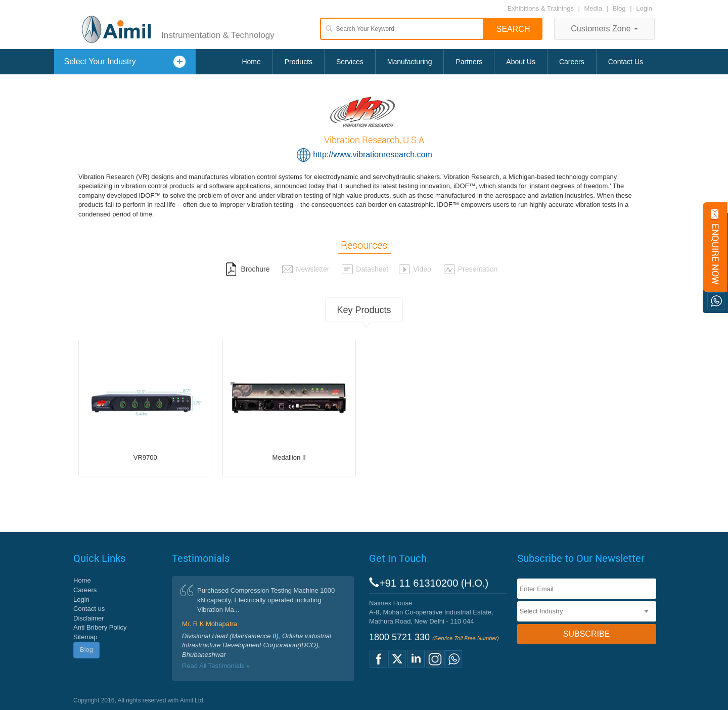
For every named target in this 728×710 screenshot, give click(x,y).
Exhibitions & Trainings (540, 8)
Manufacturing (410, 62)
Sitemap (85, 637)
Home (251, 62)
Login (644, 8)
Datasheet (365, 269)
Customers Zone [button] (604, 29)
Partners (469, 62)
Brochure (248, 269)
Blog (619, 8)
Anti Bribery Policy (100, 627)
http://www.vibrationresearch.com (373, 154)
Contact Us (626, 62)
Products (299, 62)
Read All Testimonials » (216, 666)
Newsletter (305, 269)
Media (594, 8)
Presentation (471, 269)
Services (350, 62)
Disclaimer (89, 618)
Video (415, 269)
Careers (572, 62)
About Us (521, 62)
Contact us (89, 609)
